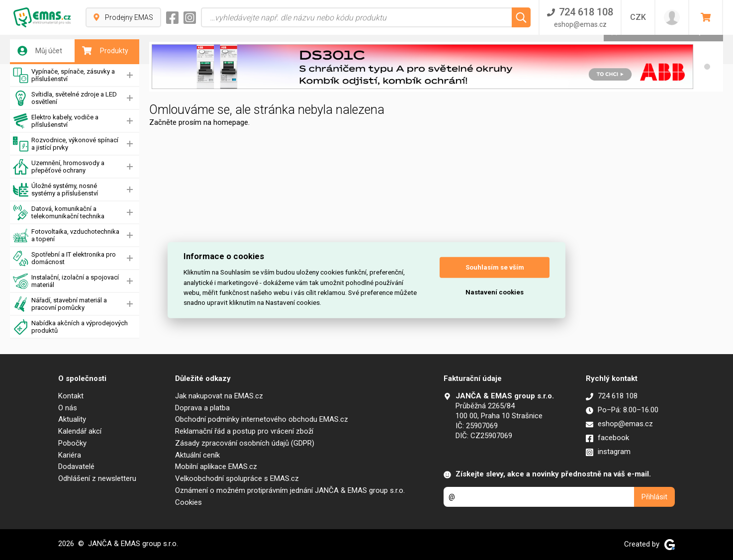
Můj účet (40, 51)
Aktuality (72, 419)
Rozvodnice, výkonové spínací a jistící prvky (66, 144)
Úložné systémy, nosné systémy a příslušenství (55, 190)
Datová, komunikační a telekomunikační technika (59, 213)
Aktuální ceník (197, 455)
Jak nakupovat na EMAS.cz (219, 396)
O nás (68, 408)
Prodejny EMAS (123, 17)
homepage (231, 122)
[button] (707, 67)
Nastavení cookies (495, 292)
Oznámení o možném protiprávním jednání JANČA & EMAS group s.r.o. (290, 490)
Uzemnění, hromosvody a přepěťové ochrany (59, 167)
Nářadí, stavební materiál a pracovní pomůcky (60, 304)
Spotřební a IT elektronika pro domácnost (64, 258)
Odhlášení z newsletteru (97, 478)
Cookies (188, 502)
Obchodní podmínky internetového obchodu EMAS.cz (262, 419)
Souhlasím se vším (495, 267)
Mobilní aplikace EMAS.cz (216, 467)
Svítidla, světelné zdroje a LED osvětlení (65, 98)
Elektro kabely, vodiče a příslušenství (56, 121)
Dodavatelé (76, 467)
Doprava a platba (202, 408)
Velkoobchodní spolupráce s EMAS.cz (237, 478)
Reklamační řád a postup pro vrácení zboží (244, 431)
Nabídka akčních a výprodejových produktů (70, 327)
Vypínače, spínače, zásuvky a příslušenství (64, 75)
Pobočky (72, 443)
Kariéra (70, 455)
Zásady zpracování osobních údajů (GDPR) (245, 443)
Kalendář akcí (80, 431)
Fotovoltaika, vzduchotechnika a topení (66, 235)
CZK (638, 17)
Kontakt (71, 396)
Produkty (105, 51)
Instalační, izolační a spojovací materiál (66, 281)
